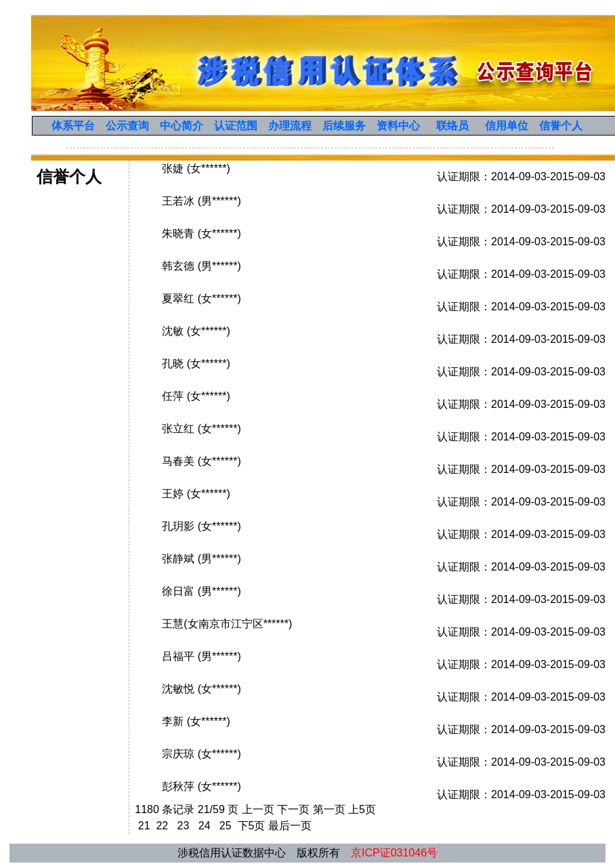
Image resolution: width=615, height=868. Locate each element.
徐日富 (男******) (201, 591)
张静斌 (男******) (201, 559)
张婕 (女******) (196, 168)
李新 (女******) (196, 721)
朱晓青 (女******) (201, 233)
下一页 (293, 809)
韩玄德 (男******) (201, 266)
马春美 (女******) (201, 461)
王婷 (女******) (196, 494)
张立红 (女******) (201, 429)
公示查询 (127, 126)
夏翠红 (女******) (201, 298)
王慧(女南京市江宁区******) (227, 624)
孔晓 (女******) (196, 364)
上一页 (258, 809)
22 (162, 826)
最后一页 (290, 826)
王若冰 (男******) (201, 201)
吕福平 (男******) (201, 656)
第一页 (329, 809)
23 (183, 826)
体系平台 (73, 126)
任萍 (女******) (196, 396)
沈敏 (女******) (196, 331)
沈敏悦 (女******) (201, 689)
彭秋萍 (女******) (201, 786)
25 (225, 826)
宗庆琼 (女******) (201, 754)
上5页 (362, 809)
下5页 (252, 826)
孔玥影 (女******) (201, 526)
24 (204, 826)
